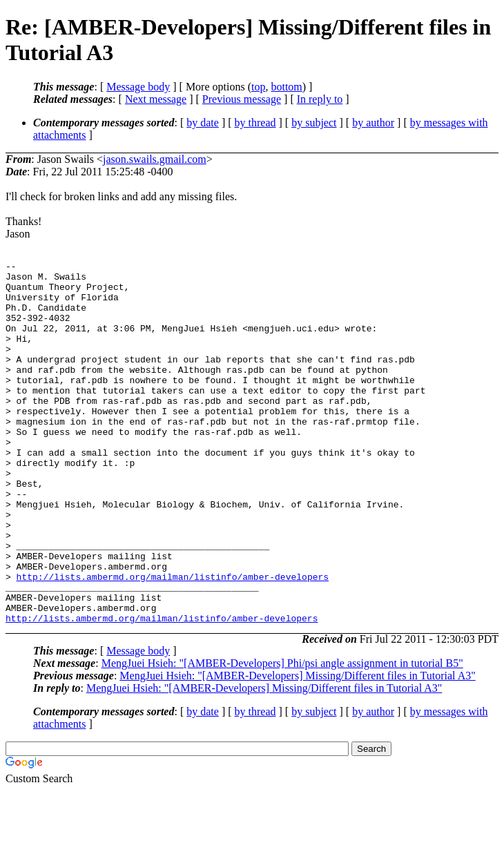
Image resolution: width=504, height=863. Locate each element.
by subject (314, 123)
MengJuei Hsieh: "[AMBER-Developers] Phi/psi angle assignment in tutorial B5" (282, 736)
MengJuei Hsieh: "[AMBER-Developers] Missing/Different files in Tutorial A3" (297, 748)
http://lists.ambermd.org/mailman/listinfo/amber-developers (173, 641)
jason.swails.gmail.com (155, 159)
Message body (138, 87)
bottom (286, 87)
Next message (156, 99)
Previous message (242, 99)
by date (203, 123)
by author (373, 123)
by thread (255, 123)
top (258, 87)
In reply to (320, 99)
